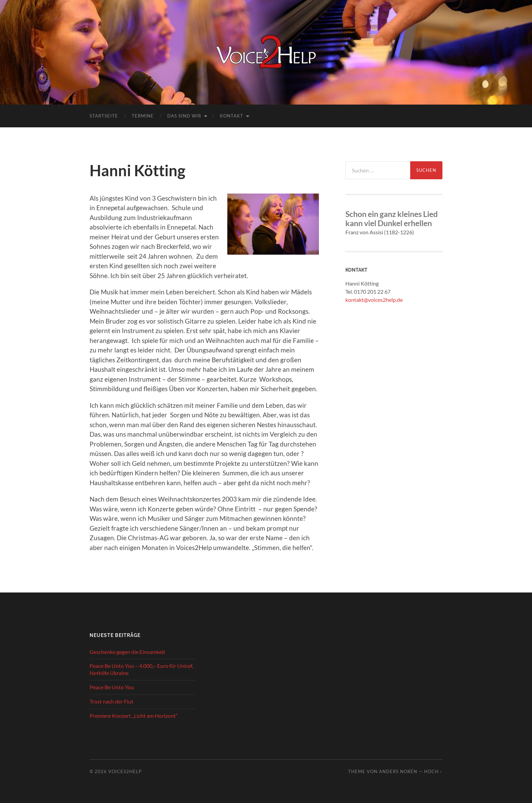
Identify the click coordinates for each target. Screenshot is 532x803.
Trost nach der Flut (111, 701)
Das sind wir (184, 116)
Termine (143, 116)
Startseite (104, 116)
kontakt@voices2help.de (374, 300)
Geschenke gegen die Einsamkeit (127, 652)
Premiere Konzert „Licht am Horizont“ (134, 716)
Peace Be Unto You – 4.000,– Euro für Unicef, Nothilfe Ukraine (141, 669)
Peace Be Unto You (112, 687)
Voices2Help (125, 771)
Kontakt (232, 116)
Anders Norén (398, 771)
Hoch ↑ (433, 771)
